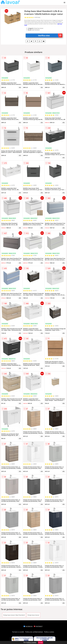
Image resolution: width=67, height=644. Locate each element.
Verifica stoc (50, 35)
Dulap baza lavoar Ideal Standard (14, 615)
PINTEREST (38, 626)
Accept (41, 642)
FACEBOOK (28, 626)
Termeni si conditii (18, 632)
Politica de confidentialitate (34, 632)
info (20, 87)
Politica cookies (49, 632)
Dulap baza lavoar (33, 615)
